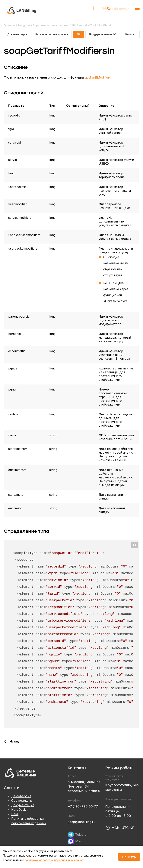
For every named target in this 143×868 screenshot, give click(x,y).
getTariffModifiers (99, 79)
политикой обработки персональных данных (54, 860)
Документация (18, 35)
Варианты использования (55, 35)
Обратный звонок (113, 10)
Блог (15, 815)
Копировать (135, 546)
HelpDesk (19, 811)
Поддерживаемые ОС (110, 35)
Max (79, 843)
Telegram (83, 836)
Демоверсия (22, 797)
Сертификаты (22, 802)
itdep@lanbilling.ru (82, 823)
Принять (129, 857)
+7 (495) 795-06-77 (84, 808)
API (84, 35)
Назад (14, 743)
